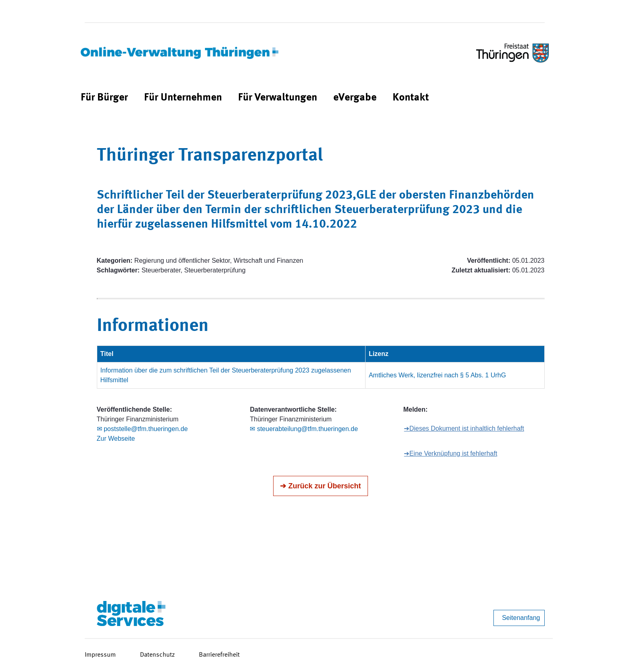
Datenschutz (157, 655)
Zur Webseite (116, 439)
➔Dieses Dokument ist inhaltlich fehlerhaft (464, 428)
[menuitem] (104, 98)
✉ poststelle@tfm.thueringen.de (142, 429)
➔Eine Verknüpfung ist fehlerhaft (450, 453)
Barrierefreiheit (219, 655)
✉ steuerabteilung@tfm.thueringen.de (304, 429)
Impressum (100, 655)
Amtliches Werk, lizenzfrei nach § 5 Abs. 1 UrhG (437, 375)
